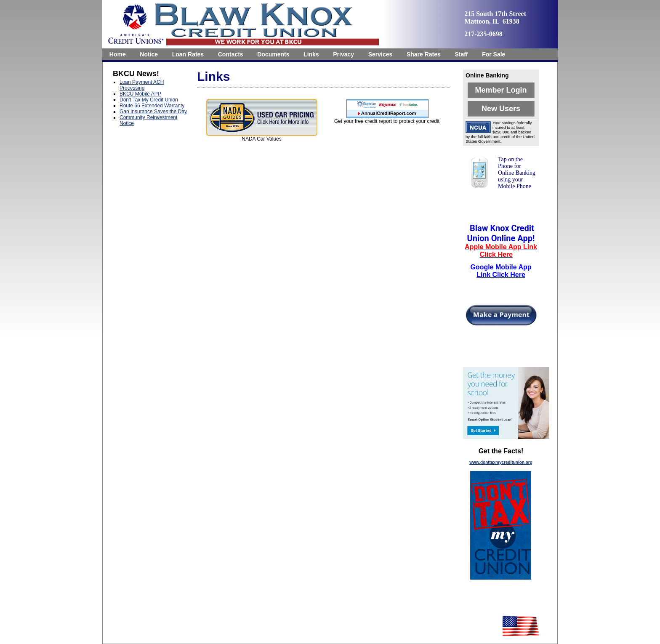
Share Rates (424, 54)
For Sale (494, 54)
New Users (501, 109)
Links (311, 54)
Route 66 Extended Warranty (152, 106)
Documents (273, 54)
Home (118, 54)
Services (381, 54)
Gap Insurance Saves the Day (153, 112)
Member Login (501, 90)
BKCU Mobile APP (140, 94)
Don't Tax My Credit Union (149, 100)
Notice (149, 54)
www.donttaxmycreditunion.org (501, 462)
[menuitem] (118, 54)
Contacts (231, 54)
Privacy (343, 54)
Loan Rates (188, 54)
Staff (461, 54)
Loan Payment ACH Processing (142, 85)
